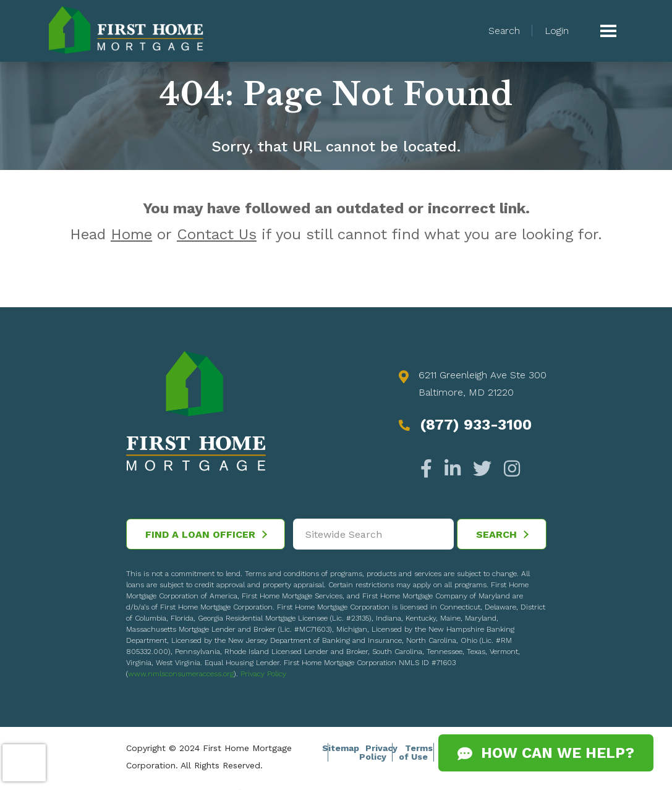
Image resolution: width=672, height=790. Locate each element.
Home (131, 234)
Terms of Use (416, 752)
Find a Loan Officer (206, 534)
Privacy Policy (263, 674)
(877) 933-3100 (476, 425)
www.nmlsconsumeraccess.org (181, 674)
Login (557, 31)
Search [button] (504, 31)
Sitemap (341, 748)
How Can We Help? (546, 753)
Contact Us (217, 234)
